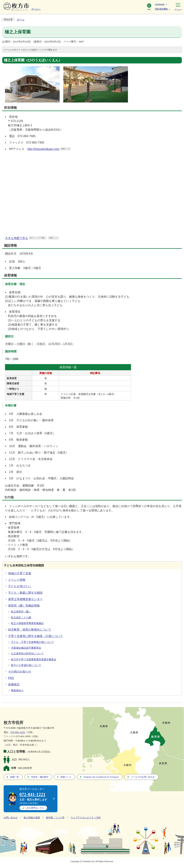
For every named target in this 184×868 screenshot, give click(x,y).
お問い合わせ (11, 818)
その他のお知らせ (20, 672)
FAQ (11, 678)
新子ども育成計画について (26, 665)
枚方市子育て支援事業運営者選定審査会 (34, 660)
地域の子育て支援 (20, 573)
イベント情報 (17, 580)
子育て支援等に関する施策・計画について (35, 636)
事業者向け (17, 691)
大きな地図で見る (32, 238)
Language (160, 4)
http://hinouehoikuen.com (49, 149)
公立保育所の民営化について (27, 654)
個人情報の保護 (32, 818)
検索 (149, 7)
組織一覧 (15, 777)
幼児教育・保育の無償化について (30, 630)
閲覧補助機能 (161, 9)
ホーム (21, 20)
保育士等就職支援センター (25, 599)
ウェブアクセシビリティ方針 (86, 818)
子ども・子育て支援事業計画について (32, 642)
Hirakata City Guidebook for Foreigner (101, 777)
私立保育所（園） (21, 612)
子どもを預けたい (20, 586)
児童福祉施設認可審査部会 (26, 648)
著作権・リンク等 (55, 818)
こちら (33, 808)
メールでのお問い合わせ (143, 777)
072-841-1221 (18, 732)
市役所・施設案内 (40, 777)
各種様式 (14, 684)
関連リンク (66, 777)
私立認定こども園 (21, 618)
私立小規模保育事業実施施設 (27, 623)
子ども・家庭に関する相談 (25, 593)
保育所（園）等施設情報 (24, 606)
